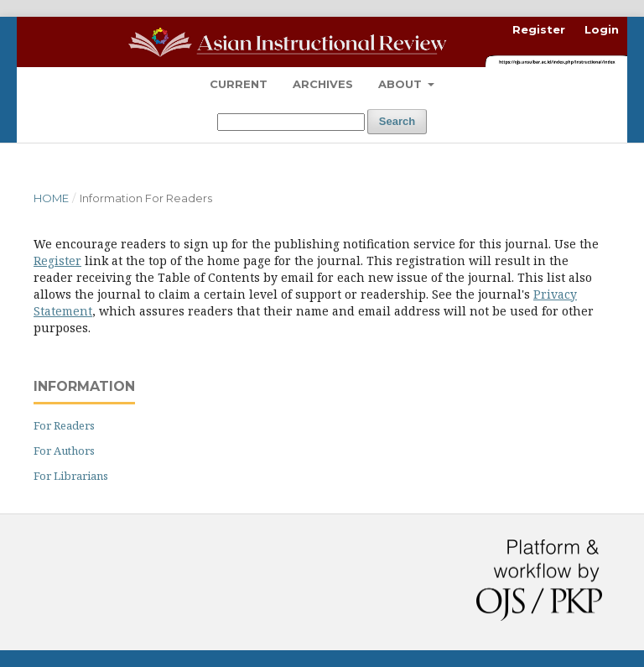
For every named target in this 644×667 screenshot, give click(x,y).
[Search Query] (291, 122)
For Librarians (71, 476)
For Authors (64, 451)
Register (539, 29)
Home (51, 198)
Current (239, 84)
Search (397, 121)
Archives (323, 84)
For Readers (64, 425)
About (402, 84)
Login (602, 29)
